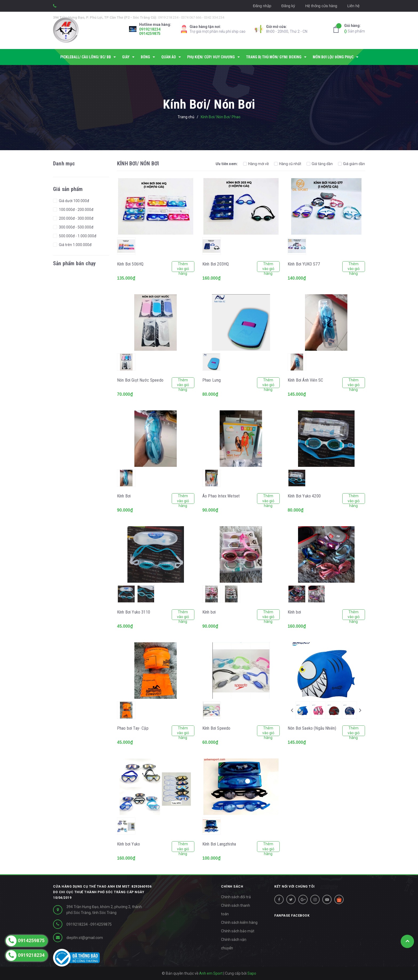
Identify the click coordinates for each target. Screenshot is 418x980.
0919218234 (150, 29)
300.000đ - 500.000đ (76, 227)
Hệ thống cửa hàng (321, 6)
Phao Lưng (212, 380)
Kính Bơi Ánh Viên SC (305, 380)
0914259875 (150, 34)
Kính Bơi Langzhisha (219, 844)
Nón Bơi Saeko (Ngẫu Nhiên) (312, 728)
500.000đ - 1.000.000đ (77, 236)
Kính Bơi (124, 496)
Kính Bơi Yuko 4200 (304, 496)
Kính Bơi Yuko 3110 (134, 612)
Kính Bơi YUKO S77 (304, 264)
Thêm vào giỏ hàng (183, 267)
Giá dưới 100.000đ (74, 201)
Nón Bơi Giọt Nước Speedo (140, 380)
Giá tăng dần (320, 164)
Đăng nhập (262, 6)
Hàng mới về (256, 164)
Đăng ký (288, 6)
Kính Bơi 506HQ (130, 264)
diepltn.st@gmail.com (85, 938)
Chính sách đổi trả (236, 897)
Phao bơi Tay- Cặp (133, 728)
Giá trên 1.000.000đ (75, 245)
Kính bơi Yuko (128, 844)
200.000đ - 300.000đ (76, 218)
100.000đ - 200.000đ (76, 210)
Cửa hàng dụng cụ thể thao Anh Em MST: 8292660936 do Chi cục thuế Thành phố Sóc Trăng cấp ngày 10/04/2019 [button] (102, 892)
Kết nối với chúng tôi (295, 887)
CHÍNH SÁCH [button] (232, 887)
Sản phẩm (355, 28)
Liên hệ (353, 6)
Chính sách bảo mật (238, 931)
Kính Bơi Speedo (216, 728)
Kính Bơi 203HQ (216, 264)
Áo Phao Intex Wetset (221, 496)
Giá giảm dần (351, 164)
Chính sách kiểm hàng (239, 922)
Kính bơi (209, 612)
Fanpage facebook (292, 916)
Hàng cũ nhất (288, 164)
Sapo (252, 973)
